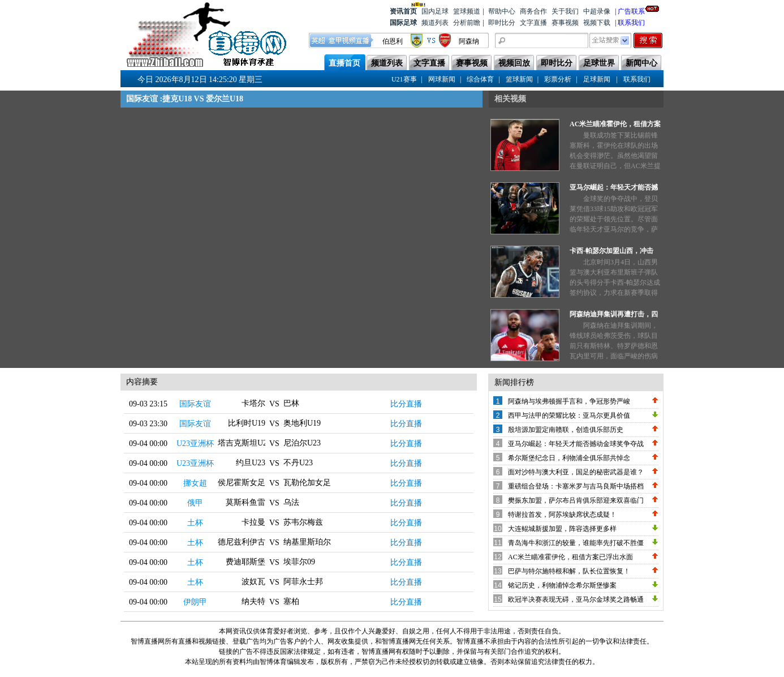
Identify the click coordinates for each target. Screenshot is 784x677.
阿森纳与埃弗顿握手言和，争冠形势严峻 (569, 401)
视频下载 (597, 23)
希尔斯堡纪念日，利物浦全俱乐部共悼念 (569, 458)
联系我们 (631, 23)
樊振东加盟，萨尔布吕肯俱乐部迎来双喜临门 (576, 500)
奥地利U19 (302, 423)
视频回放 (514, 63)
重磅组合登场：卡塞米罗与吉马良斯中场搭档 (576, 486)
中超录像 (597, 11)
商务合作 (533, 11)
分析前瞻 (467, 23)
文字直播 (533, 23)
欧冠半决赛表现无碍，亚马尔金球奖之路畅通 (576, 599)
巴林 (291, 403)
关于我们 (565, 11)
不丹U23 (298, 463)
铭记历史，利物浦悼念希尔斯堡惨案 (562, 585)
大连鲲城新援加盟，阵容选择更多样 (562, 529)
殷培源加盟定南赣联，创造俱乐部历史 (566, 430)
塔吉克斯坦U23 (244, 443)
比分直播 (406, 404)
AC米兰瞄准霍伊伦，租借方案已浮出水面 (570, 557)
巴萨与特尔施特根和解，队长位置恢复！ (569, 571)
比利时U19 (247, 423)
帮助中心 (502, 11)
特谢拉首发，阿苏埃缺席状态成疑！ (562, 515)
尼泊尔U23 (302, 443)
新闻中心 (641, 63)
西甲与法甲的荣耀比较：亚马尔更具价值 (569, 415)
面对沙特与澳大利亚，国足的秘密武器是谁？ (576, 472)
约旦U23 (251, 463)
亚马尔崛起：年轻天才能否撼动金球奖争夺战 (576, 444)
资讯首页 (403, 10)
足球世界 (599, 63)
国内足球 (435, 11)
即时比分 (502, 23)
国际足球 (403, 23)
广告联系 (631, 10)
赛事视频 (565, 23)
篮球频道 (467, 11)
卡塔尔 (253, 403)
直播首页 (344, 63)
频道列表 (435, 23)
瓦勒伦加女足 (307, 483)
